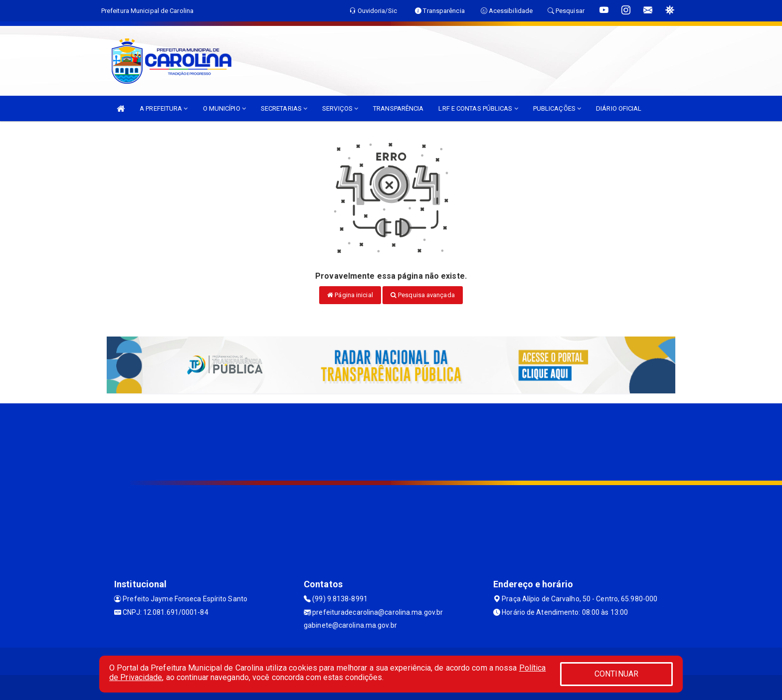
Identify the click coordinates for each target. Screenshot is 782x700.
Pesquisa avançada (423, 295)
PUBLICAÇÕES (557, 108)
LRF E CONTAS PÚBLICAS (478, 108)
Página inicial (350, 295)
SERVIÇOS (340, 108)
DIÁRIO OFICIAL (619, 108)
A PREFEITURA (164, 108)
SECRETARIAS (284, 108)
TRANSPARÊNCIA (398, 108)
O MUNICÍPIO (224, 108)
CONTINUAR (616, 674)
